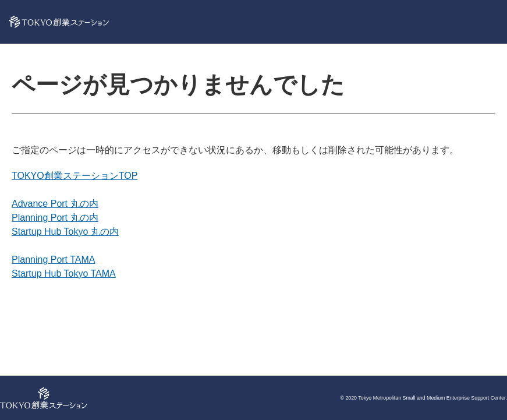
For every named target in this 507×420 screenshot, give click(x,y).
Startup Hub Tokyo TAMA (64, 273)
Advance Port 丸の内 (55, 204)
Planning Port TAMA (53, 260)
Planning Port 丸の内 (55, 218)
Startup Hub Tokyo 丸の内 (65, 232)
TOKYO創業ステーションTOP (75, 176)
